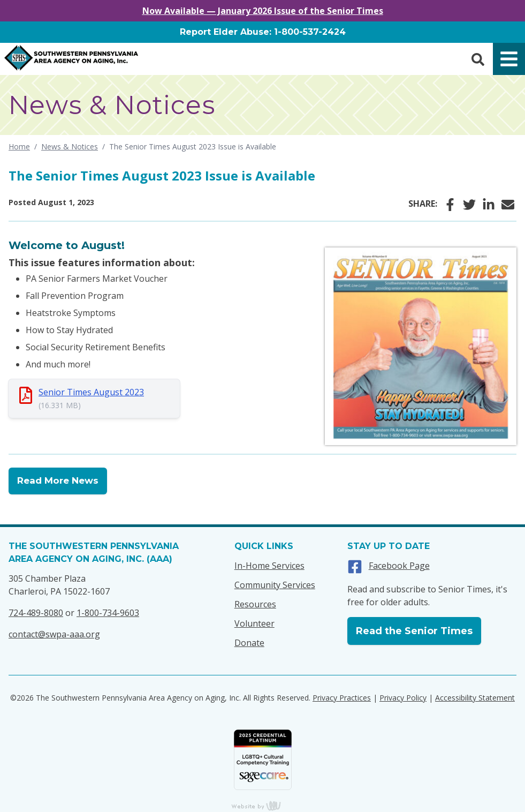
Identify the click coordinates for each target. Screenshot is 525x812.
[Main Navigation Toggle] (509, 59)
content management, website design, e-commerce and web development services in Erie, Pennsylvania (263, 806)
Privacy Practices (342, 698)
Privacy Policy (403, 698)
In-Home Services (269, 566)
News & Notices (70, 146)
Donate (249, 643)
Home (19, 146)
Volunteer (254, 623)
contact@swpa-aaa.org (54, 634)
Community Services (275, 585)
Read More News (58, 480)
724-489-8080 (36, 613)
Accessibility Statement (475, 698)
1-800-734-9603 (108, 613)
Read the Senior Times (414, 631)
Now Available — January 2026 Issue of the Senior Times (263, 11)
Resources (255, 604)
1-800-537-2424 (310, 32)
